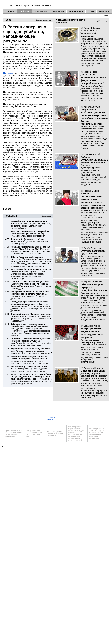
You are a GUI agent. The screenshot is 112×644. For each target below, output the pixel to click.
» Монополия (102, 21)
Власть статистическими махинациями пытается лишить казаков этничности (93, 199)
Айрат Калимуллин (93, 107)
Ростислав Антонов (90, 31)
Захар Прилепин (92, 326)
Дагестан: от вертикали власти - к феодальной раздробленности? (93, 79)
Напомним (8, 73)
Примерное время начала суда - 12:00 (31, 285)
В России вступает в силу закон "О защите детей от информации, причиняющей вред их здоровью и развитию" (31, 351)
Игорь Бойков (90, 72)
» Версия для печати (43, 20)
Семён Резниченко (93, 248)
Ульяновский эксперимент (89, 35)
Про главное (47, 6)
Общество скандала (93, 371)
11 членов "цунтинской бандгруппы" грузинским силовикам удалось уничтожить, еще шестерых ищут (31, 274)
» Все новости (46, 216)
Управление (41, 11)
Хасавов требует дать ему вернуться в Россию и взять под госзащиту (31, 317)
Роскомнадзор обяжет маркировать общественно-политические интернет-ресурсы (29, 241)
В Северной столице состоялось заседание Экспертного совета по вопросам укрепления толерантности (31, 262)
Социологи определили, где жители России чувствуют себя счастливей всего (31, 225)
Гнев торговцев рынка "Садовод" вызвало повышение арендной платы (29, 369)
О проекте (51, 417)
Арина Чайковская (93, 28)
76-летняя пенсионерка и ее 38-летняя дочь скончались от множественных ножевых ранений (31, 250)
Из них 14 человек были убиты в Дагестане (30, 295)
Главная (10, 11)
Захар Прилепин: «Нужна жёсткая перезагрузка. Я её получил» (92, 333)
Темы (91, 11)
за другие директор (31, 6)
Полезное (104, 11)
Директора (58, 11)
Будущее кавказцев (93, 251)
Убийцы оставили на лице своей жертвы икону (31, 234)
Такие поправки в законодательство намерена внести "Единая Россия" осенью (30, 360)
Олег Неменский (92, 154)
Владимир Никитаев (94, 368)
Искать (106, 16)
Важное (50, 419)
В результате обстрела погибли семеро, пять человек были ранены (31, 342)
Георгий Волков (91, 191)
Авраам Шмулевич (93, 282)
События (25, 11)
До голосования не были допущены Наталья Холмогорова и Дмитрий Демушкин (31, 306)
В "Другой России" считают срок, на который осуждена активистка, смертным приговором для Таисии (31, 379)
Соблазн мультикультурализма (94, 158)
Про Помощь (15, 6)
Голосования (76, 11)
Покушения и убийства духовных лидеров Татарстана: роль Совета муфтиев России (94, 115)
